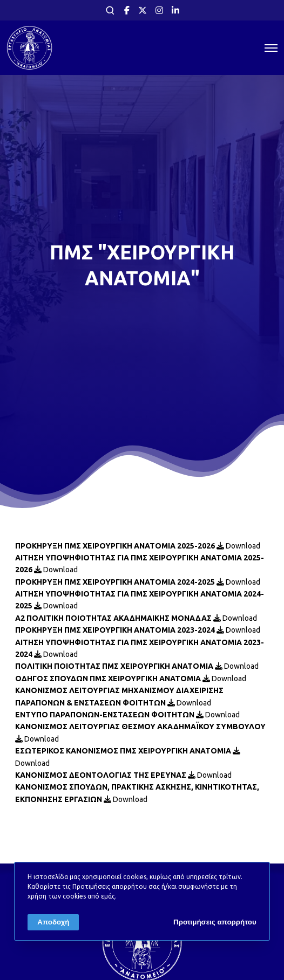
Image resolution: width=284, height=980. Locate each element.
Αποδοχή (53, 922)
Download (238, 546)
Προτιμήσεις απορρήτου (215, 922)
